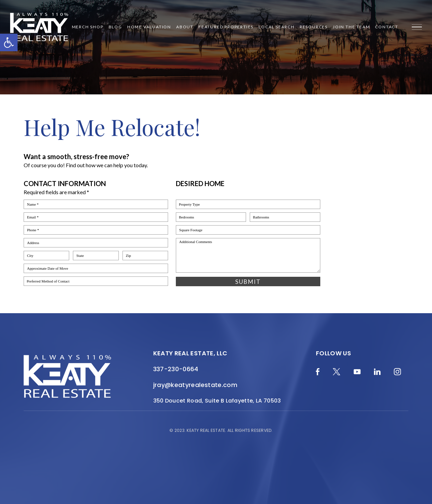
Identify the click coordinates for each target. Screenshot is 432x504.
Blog (115, 27)
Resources (314, 27)
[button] (9, 42)
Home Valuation (149, 27)
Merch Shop (88, 27)
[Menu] (417, 27)
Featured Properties (226, 27)
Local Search (277, 27)
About (185, 27)
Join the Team (351, 27)
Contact (387, 27)
